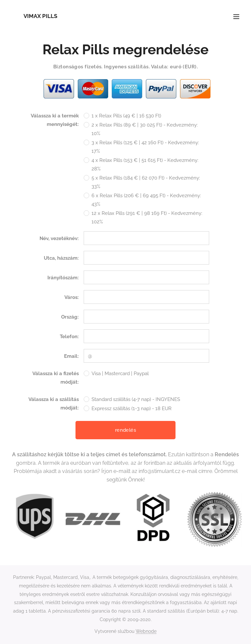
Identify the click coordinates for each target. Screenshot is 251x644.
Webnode (146, 631)
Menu (236, 17)
